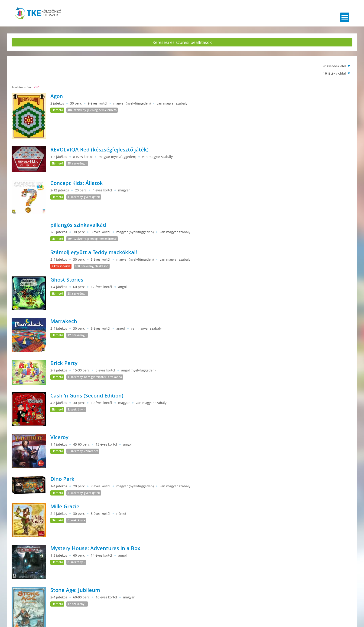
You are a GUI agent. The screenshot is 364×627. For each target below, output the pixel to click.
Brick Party (64, 363)
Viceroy (59, 437)
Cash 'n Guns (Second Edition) (87, 396)
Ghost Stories (67, 280)
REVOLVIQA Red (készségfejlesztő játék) (99, 150)
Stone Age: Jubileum (75, 590)
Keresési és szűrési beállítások (182, 42)
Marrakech (64, 321)
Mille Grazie (65, 506)
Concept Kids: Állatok (77, 183)
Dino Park (62, 479)
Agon (57, 96)
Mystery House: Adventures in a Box (95, 548)
